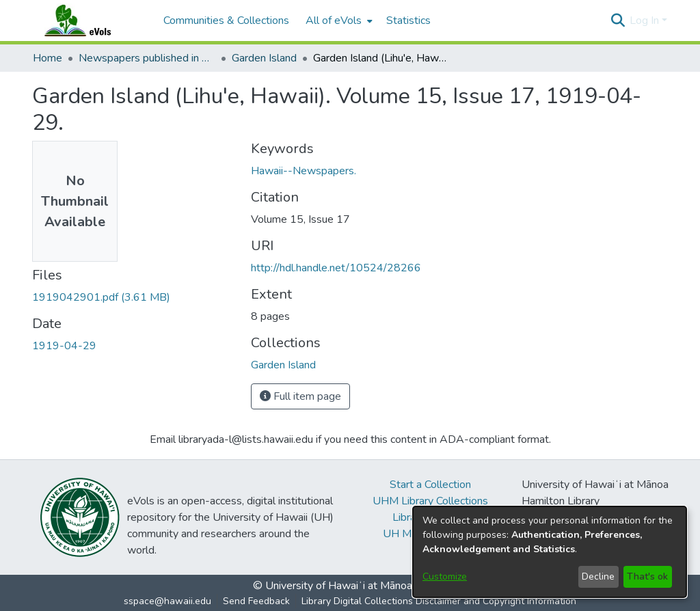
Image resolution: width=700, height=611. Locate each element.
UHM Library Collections (430, 501)
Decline (598, 576)
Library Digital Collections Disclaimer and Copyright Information (439, 601)
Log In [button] (646, 21)
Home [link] (48, 58)
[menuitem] (338, 21)
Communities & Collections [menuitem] (226, 21)
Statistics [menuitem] (408, 21)
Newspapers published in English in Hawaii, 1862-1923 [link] (147, 58)
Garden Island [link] (264, 58)
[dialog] (550, 552)
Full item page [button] (300, 396)
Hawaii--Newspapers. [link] (304, 171)
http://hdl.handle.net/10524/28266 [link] (336, 268)
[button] (618, 21)
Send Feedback (256, 601)
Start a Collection (430, 485)
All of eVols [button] (334, 21)
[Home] (91, 21)
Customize (445, 576)
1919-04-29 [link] (64, 346)
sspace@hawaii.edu (167, 601)
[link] (101, 297)
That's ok (647, 576)
